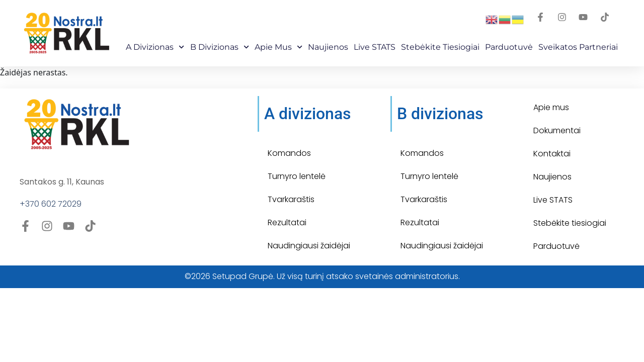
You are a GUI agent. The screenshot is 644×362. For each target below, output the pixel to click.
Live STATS (375, 47)
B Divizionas (220, 47)
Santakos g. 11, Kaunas (62, 182)
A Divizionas (155, 47)
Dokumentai (557, 130)
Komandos (289, 153)
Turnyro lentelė (297, 176)
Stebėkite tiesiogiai (570, 223)
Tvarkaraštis (291, 199)
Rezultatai (287, 222)
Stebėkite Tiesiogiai (440, 47)
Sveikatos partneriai (578, 47)
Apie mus (278, 47)
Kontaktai (552, 154)
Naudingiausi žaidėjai (309, 246)
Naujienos (328, 47)
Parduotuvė (509, 47)
